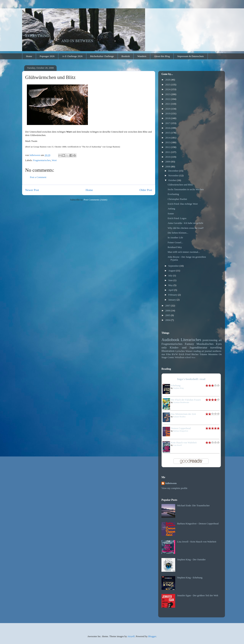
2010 (168, 157)
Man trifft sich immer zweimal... (184, 252)
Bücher (195, 354)
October (173, 180)
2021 (168, 104)
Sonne (171, 213)
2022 (168, 99)
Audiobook (170, 340)
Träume (203, 354)
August (172, 271)
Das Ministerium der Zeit (183, 414)
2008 (168, 167)
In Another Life (175, 237)
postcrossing (210, 340)
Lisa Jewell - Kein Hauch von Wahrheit (197, 542)
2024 (168, 89)
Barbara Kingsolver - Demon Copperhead (198, 524)
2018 (168, 118)
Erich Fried (185, 354)
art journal (207, 351)
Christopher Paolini (177, 199)
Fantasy (190, 344)
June (171, 280)
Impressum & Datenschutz (191, 56)
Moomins (213, 354)
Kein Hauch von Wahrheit (184, 442)
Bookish (126, 56)
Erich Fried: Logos (177, 218)
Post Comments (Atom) (96, 200)
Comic (171, 357)
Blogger (152, 636)
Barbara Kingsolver (181, 431)
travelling (216, 347)
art (220, 340)
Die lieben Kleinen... (178, 233)
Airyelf (131, 636)
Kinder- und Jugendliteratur (189, 347)
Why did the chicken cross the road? (186, 228)
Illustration (168, 351)
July (171, 275)
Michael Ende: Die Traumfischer (193, 505)
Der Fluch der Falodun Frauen (186, 400)
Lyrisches (180, 351)
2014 (168, 138)
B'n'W (175, 354)
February (173, 295)
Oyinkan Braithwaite (181, 402)
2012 (168, 147)
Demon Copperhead (181, 428)
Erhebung (176, 385)
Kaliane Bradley (179, 417)
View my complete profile (174, 488)
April (171, 290)
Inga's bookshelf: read (191, 379)
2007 (168, 306)
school (188, 357)
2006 (168, 310)
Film (168, 354)
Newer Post (32, 190)
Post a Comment (38, 177)
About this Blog (162, 56)
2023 (168, 94)
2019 (168, 113)
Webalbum (180, 357)
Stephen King (179, 388)
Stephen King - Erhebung (190, 578)
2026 (168, 80)
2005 (168, 315)
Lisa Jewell (178, 445)
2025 (168, 85)
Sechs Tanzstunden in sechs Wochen (186, 189)
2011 (168, 152)
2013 (168, 142)
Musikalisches (205, 344)
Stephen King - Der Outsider (191, 559)
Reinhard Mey (175, 247)
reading (197, 351)
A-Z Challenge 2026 (72, 56)
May (171, 285)
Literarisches (191, 340)
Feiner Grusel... (175, 242)
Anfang (171, 209)
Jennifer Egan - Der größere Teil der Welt (198, 595)
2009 (168, 162)
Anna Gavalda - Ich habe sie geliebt (185, 223)
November (174, 175)
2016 (168, 128)
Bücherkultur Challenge (102, 56)
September (174, 266)
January (173, 300)
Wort (54, 160)
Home (29, 56)
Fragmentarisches (42, 160)
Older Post (146, 190)
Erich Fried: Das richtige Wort (183, 204)
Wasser (189, 351)
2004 (168, 320)
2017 (168, 123)
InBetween (171, 483)
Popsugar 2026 (47, 56)
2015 (168, 133)
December (174, 171)
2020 (168, 109)
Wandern (142, 56)
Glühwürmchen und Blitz (180, 185)
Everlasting (173, 194)
